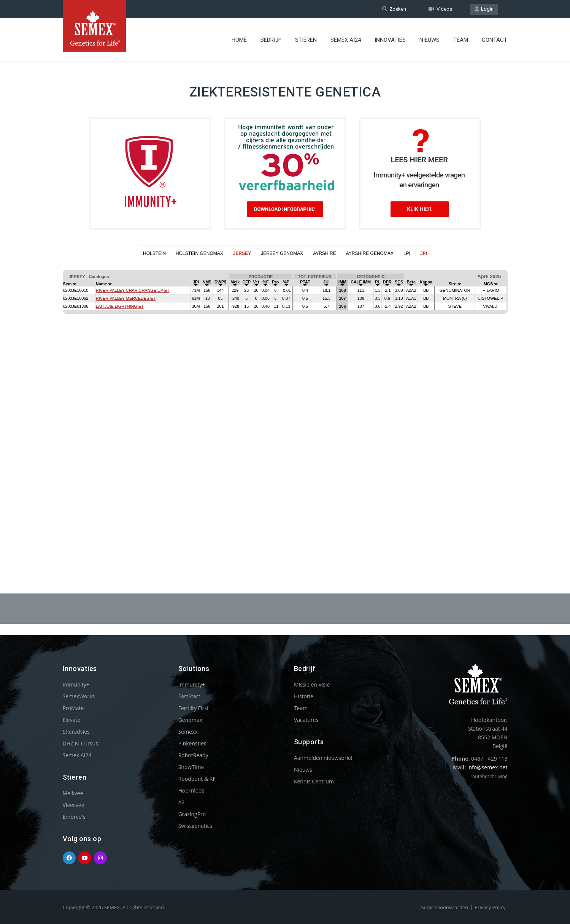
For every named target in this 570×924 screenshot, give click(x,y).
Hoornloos (191, 790)
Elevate (72, 720)
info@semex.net (487, 767)
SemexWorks (79, 696)
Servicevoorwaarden (445, 907)
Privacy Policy (490, 907)
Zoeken (394, 9)
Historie (304, 696)
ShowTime (191, 767)
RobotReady (193, 755)
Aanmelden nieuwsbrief (323, 758)
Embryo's (74, 817)
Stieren (306, 40)
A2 (182, 802)
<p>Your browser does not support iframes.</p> (285, 409)
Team (461, 40)
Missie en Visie (312, 684)
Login (484, 9)
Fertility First (194, 708)
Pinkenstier (192, 743)
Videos (440, 9)
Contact (495, 40)
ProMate (73, 708)
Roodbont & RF (197, 779)
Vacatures (306, 720)
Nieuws (429, 40)
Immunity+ (76, 684)
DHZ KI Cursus (80, 743)
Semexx (188, 732)
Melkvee (73, 793)
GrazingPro (192, 814)
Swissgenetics (195, 826)
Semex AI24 (346, 40)
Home (239, 40)
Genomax (190, 720)
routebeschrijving (489, 776)
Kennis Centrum (314, 781)
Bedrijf (271, 40)
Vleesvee (74, 805)
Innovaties (390, 40)
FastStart (189, 696)
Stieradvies (76, 732)
